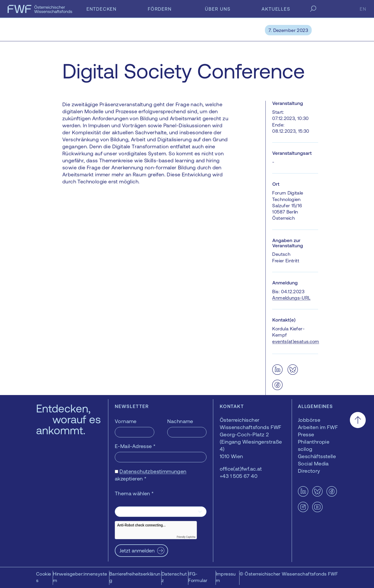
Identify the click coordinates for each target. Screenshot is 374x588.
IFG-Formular (198, 577)
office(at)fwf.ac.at (241, 469)
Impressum (226, 577)
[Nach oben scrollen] (358, 420)
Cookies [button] (44, 577)
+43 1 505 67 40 (239, 476)
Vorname (126, 421)
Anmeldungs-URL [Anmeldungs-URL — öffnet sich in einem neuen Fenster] (291, 298)
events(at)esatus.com (296, 341)
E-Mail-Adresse (135, 446)
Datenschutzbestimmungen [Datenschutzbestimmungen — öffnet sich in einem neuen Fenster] (153, 471)
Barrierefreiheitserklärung (135, 577)
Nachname (180, 421)
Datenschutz (174, 577)
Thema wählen (134, 493)
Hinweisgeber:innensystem (80, 577)
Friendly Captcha (186, 537)
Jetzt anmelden (137, 550)
